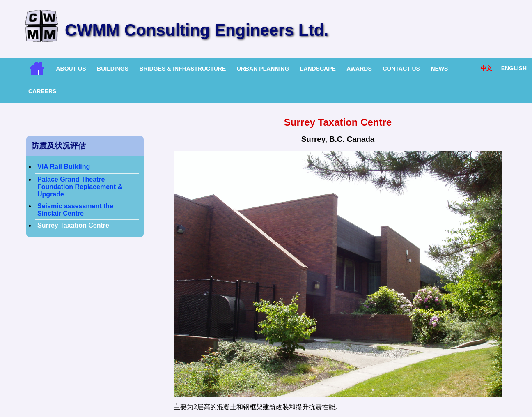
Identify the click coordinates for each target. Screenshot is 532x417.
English (514, 68)
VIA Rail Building (64, 167)
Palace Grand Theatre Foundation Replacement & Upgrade (80, 187)
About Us (71, 69)
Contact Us (401, 69)
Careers (42, 91)
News (439, 69)
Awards (359, 69)
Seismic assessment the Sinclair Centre (75, 210)
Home (37, 68)
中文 (486, 68)
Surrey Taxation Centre (73, 225)
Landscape (318, 69)
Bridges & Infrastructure (182, 69)
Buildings (113, 69)
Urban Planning (263, 69)
